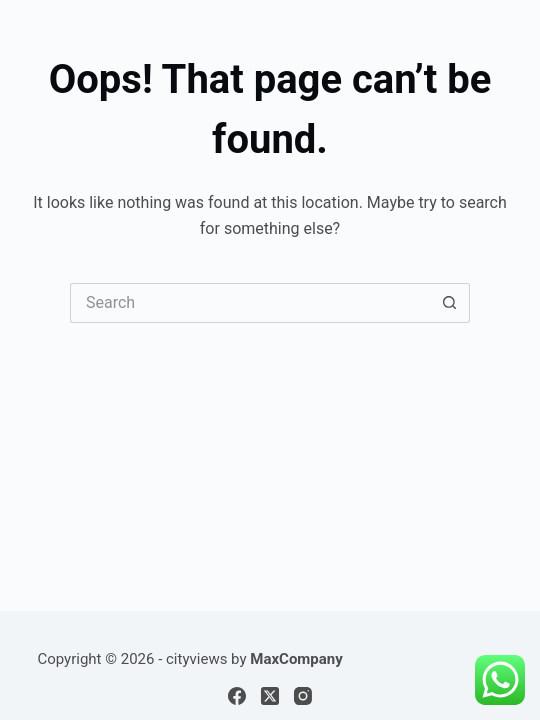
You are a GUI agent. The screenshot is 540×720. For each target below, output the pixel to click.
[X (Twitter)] (270, 696)
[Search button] (450, 303)
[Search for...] (250, 303)
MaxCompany (296, 659)
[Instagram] (303, 696)
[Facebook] (237, 696)
